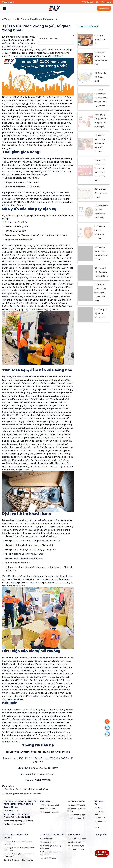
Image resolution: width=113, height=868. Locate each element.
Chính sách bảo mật (76, 849)
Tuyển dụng (106, 2)
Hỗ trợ (97, 2)
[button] (56, 38)
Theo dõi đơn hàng (48, 842)
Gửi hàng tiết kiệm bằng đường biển (23, 794)
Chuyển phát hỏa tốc (76, 818)
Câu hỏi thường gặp (48, 858)
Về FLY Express (87, 2)
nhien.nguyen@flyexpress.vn (42, 768)
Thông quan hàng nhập (50, 812)
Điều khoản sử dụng (76, 846)
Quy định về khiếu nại (76, 842)
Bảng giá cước (46, 838)
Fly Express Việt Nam (44, 774)
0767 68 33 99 (18, 824)
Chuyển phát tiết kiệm (77, 815)
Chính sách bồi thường (77, 838)
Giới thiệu (99, 808)
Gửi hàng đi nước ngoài (50, 805)
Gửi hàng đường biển (76, 805)
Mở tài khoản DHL (48, 808)
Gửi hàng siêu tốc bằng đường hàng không (26, 789)
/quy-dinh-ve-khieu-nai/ (22, 693)
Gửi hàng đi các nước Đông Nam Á (18, 860)
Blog (97, 827)
